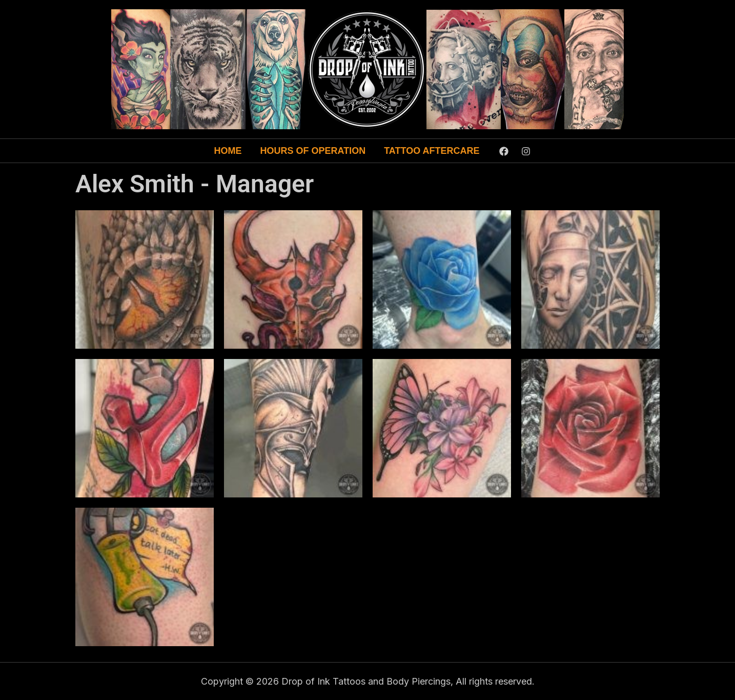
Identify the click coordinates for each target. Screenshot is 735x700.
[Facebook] (504, 151)
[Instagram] (526, 151)
